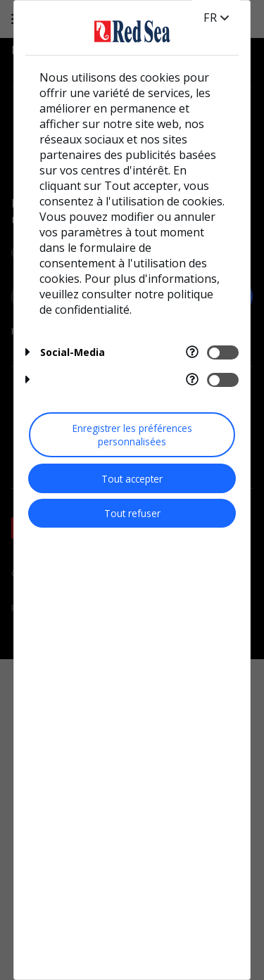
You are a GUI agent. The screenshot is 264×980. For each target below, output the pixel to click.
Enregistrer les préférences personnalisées (132, 435)
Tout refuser (132, 513)
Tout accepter (132, 479)
